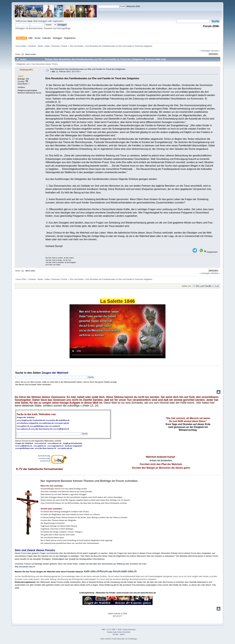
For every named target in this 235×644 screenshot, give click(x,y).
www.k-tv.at (45, 461)
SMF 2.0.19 (106, 629)
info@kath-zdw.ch (27, 567)
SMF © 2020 (117, 629)
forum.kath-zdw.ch (125, 571)
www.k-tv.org (44, 458)
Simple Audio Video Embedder (119, 632)
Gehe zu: (186, 286)
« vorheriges (205, 51)
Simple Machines (129, 629)
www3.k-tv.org (44, 456)
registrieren (58, 21)
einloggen (43, 21)
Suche (19, 373)
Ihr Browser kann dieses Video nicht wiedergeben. (117, 331)
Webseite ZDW (133, 6)
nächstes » (215, 51)
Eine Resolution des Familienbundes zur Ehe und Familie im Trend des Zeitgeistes (88, 69)
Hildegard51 (26, 70)
